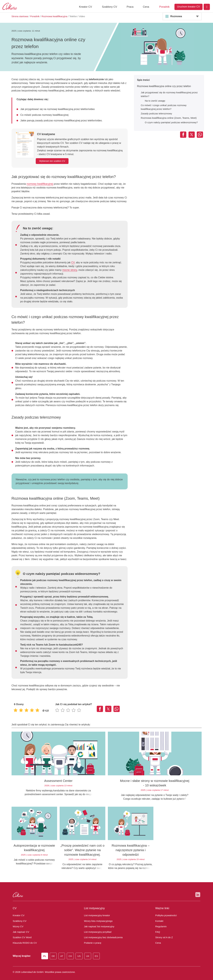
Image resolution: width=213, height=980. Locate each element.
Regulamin (160, 923)
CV (70, 262)
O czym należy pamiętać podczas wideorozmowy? (170, 122)
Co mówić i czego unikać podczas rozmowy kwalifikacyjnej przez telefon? (170, 107)
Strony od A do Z (164, 934)
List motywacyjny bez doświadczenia (102, 934)
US (80, 952)
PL (45, 952)
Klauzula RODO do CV (24, 939)
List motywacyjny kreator (96, 912)
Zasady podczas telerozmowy (155, 114)
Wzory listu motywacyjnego (97, 917)
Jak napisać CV (20, 928)
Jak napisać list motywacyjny (97, 923)
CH (71, 952)
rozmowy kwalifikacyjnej (38, 184)
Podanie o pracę (92, 939)
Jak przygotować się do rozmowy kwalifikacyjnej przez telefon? (168, 94)
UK (88, 952)
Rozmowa (176, 16)
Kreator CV (85, 7)
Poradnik (164, 7)
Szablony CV (109, 7)
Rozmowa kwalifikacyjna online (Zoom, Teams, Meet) (167, 118)
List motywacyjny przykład (96, 928)
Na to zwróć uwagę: (155, 101)
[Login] (207, 7)
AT (62, 952)
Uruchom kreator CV (189, 7)
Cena (146, 7)
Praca (130, 7)
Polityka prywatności (165, 912)
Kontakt (159, 917)
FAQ (157, 928)
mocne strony (51, 270)
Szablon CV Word (22, 934)
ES (96, 952)
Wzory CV (18, 923)
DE (54, 952)
